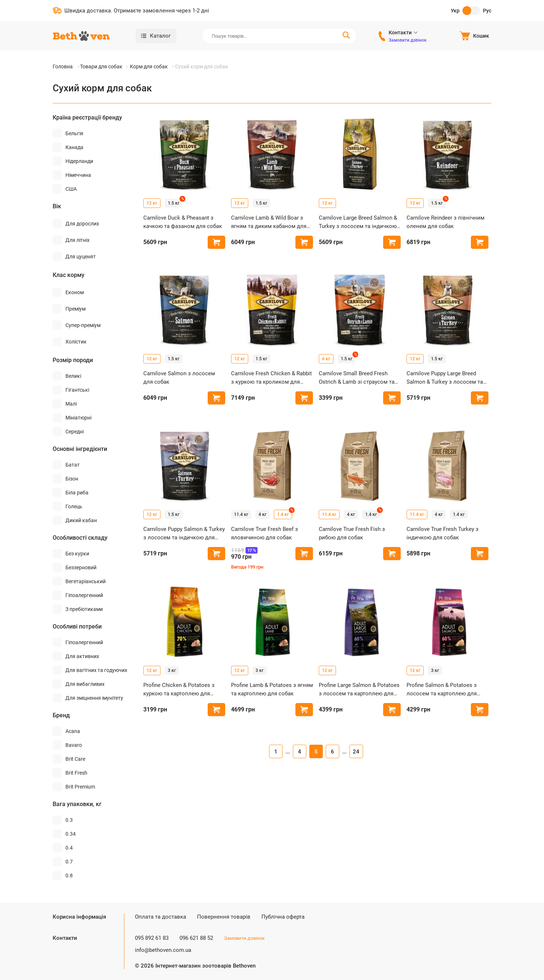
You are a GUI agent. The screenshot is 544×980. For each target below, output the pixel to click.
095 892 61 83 (152, 938)
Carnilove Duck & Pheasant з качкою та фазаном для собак (183, 222)
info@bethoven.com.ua (163, 950)
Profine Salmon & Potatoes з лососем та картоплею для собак (442, 690)
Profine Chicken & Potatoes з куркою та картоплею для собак (179, 690)
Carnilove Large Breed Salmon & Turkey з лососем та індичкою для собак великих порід (358, 222)
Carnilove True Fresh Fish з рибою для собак (352, 533)
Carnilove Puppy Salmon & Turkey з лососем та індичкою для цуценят (184, 534)
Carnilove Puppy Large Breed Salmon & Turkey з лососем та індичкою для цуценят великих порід (447, 378)
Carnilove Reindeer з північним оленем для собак (445, 222)
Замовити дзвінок (408, 40)
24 (356, 752)
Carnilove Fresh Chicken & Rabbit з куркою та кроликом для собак (271, 378)
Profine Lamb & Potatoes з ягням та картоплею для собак (272, 689)
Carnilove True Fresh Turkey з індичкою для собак (443, 533)
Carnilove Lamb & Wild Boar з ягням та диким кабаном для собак (269, 222)
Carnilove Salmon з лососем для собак (179, 378)
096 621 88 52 (196, 938)
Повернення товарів (224, 917)
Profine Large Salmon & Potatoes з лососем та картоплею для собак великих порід (359, 690)
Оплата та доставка (160, 917)
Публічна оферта (283, 917)
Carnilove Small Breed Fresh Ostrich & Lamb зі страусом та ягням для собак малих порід (357, 378)
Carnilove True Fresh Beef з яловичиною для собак (265, 533)
